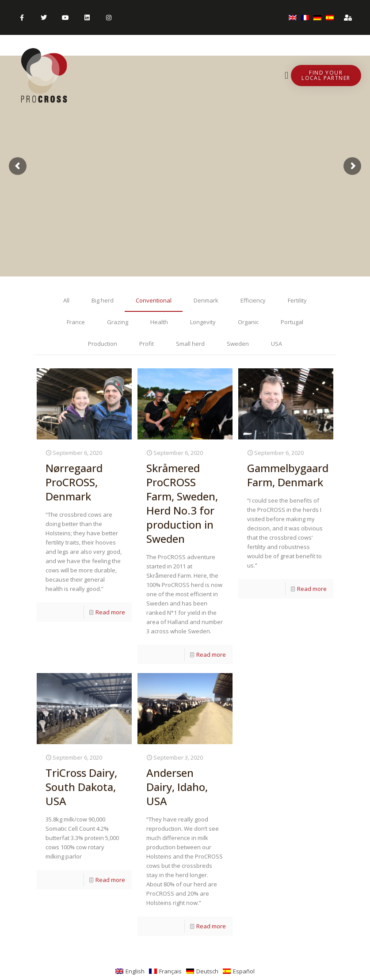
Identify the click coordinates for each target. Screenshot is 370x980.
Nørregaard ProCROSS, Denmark (74, 482)
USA (277, 344)
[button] (287, 76)
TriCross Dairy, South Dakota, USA (81, 787)
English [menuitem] (135, 971)
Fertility (297, 300)
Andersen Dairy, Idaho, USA (177, 787)
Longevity (203, 322)
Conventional (154, 300)
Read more (110, 612)
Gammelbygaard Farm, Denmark (288, 475)
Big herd (103, 300)
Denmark (206, 300)
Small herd (190, 344)
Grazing (118, 322)
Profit (147, 344)
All (66, 300)
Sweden (238, 344)
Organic (248, 322)
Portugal (292, 322)
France (76, 322)
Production (103, 344)
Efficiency (253, 300)
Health (159, 322)
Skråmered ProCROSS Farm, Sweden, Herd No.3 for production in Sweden (182, 503)
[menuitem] (293, 18)
